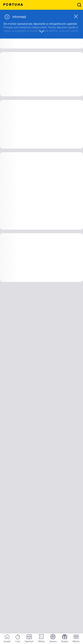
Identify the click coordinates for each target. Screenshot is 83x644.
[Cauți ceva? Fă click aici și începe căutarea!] (79, 5)
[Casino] (53, 639)
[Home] (13, 5)
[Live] (18, 639)
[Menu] (76, 639)
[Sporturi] (29, 639)
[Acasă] (7, 639)
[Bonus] (65, 639)
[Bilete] (41, 639)
